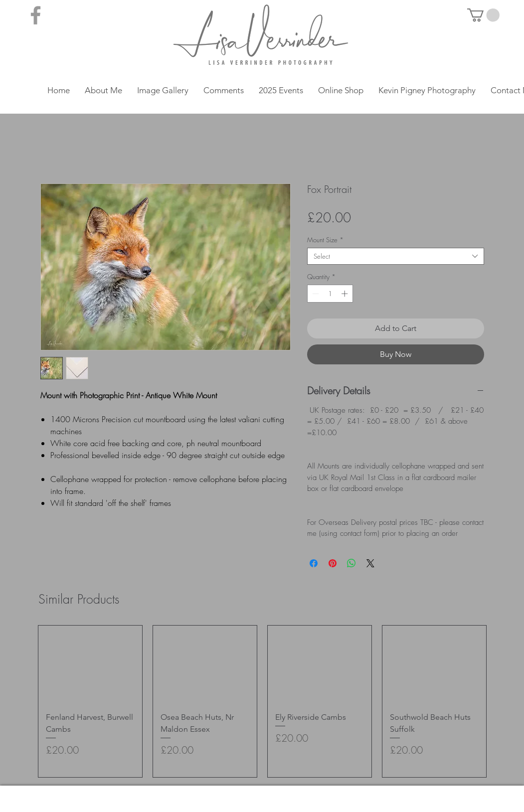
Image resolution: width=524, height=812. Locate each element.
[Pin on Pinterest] (333, 563)
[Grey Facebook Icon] (36, 15)
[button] (483, 15)
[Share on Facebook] (314, 563)
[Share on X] (370, 563)
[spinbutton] (330, 294)
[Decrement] (315, 294)
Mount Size (325, 240)
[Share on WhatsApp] (351, 563)
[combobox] (396, 256)
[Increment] (346, 294)
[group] (262, 702)
